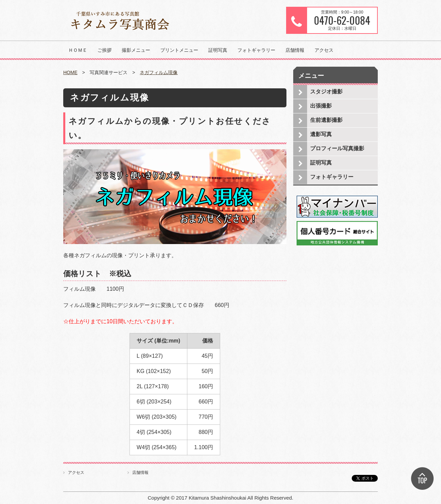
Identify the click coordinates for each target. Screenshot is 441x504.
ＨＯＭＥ (78, 50)
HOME (70, 72)
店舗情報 (295, 50)
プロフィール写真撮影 (337, 148)
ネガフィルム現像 (159, 72)
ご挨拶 (105, 50)
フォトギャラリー (256, 50)
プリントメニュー (179, 50)
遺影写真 (321, 134)
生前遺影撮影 (326, 120)
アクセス (324, 50)
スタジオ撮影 (326, 92)
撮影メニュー (136, 50)
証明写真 (218, 50)
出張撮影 (321, 106)
